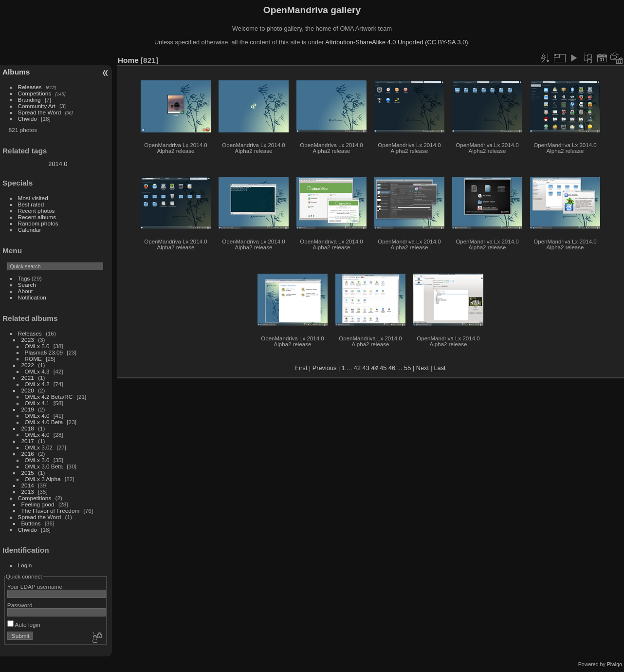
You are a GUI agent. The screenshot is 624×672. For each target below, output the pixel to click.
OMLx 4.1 (37, 403)
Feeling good (38, 504)
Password (20, 605)
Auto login (24, 625)
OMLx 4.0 (37, 416)
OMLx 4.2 (37, 384)
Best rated (31, 204)
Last (440, 368)
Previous (325, 368)
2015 (28, 473)
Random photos (38, 223)
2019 (28, 409)
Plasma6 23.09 (44, 352)
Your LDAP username (35, 587)
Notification (32, 297)
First (301, 368)
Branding (29, 100)
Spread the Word (40, 112)
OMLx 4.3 (37, 371)
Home (128, 60)
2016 (28, 454)
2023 (28, 340)
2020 (28, 390)
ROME (33, 359)
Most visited (33, 198)
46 (392, 368)
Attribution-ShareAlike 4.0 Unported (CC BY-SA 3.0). (397, 42)
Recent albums (37, 217)
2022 (28, 365)
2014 (28, 485)
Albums (16, 72)
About (26, 291)
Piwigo (615, 664)
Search (27, 285)
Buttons (31, 523)
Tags (24, 278)
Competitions (35, 93)
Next (422, 368)
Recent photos (37, 211)
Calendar (30, 230)
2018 (28, 428)
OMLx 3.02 (39, 447)
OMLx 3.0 (37, 460)
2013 (28, 492)
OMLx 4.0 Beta (44, 422)
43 (366, 368)
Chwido (28, 119)
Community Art (37, 106)
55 (407, 368)
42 (357, 368)
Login (25, 565)
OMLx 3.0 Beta (44, 466)
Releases (30, 87)
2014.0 (58, 164)
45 (383, 368)
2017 (28, 441)
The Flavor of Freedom (51, 511)
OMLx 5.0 (37, 346)
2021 (28, 378)
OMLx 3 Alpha (43, 479)
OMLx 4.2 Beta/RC (49, 397)
